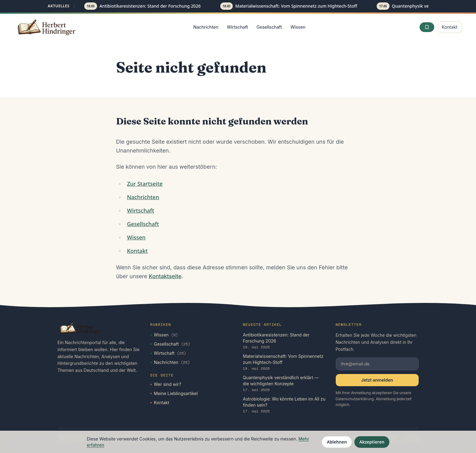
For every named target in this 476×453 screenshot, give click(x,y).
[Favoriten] (427, 27)
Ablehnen (337, 442)
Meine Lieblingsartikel (174, 393)
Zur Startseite (145, 184)
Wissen (298, 27)
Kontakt (450, 27)
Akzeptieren (372, 442)
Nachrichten (206, 27)
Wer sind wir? (166, 384)
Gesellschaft (269, 27)
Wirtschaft (237, 27)
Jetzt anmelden (377, 380)
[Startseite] (47, 27)
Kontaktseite (165, 276)
